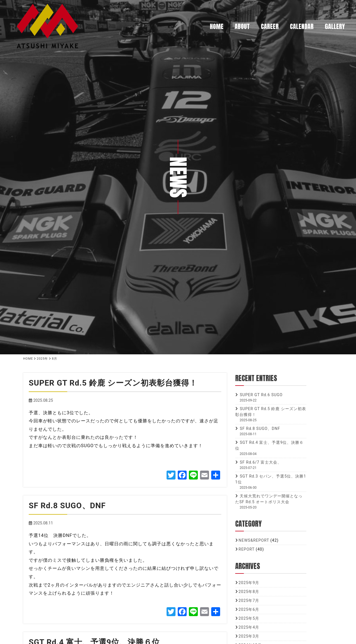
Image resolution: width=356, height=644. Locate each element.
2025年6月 (249, 609)
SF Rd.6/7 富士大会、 (261, 462)
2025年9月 (249, 583)
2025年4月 (249, 627)
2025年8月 (249, 592)
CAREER (270, 26)
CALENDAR (302, 26)
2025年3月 (249, 636)
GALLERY (335, 26)
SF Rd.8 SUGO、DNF (260, 428)
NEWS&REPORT (254, 540)
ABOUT (242, 26)
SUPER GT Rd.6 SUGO (261, 395)
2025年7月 (249, 601)
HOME (217, 26)
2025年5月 (249, 618)
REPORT (246, 549)
